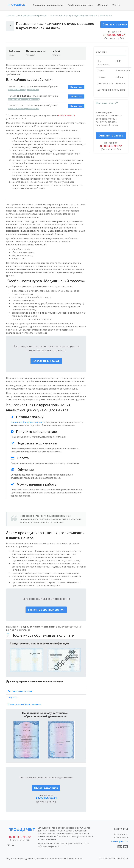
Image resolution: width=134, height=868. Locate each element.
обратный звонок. (54, 522)
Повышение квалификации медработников (74, 16)
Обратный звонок (46, 788)
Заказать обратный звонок (46, 610)
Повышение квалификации (48, 5)
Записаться (76, 87)
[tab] (111, 52)
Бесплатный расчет (46, 361)
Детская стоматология (20, 691)
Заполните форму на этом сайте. (28, 422)
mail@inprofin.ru (119, 841)
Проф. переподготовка (80, 5)
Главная (11, 16)
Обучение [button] (101, 52)
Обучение (103, 5)
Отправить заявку (115, 25)
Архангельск (121, 837)
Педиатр (12, 698)
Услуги (116, 5)
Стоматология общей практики (24, 704)
